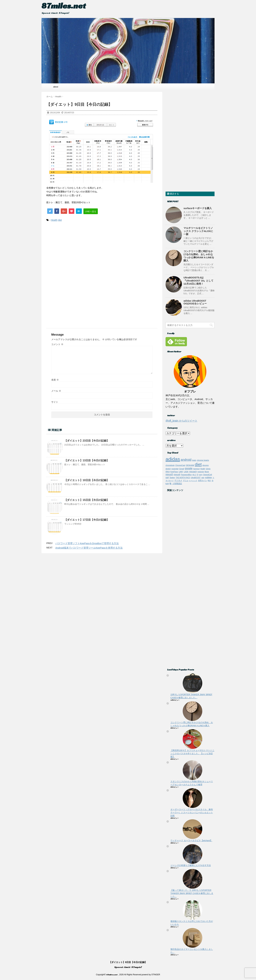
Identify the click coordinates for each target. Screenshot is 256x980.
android (186, 460)
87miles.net (64, 6)
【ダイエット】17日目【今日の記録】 (87, 520)
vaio (203, 478)
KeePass (174, 472)
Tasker (172, 477)
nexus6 (177, 475)
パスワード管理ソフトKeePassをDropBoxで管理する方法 (87, 543)
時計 (209, 481)
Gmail (182, 469)
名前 (55, 380)
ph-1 (194, 475)
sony (201, 475)
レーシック (193, 481)
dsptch (168, 469)
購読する (173, 194)
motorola (201, 472)
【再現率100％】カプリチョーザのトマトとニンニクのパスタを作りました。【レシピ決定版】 (192, 754)
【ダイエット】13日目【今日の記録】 (87, 460)
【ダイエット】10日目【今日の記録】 (87, 480)
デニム (186, 480)
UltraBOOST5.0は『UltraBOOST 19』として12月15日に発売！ (198, 281)
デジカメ (178, 480)
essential (175, 469)
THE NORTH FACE (183, 478)
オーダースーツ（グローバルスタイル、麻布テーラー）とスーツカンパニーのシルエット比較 (192, 813)
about (56, 87)
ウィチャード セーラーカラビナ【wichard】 (191, 840)
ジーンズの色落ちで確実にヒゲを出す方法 (191, 865)
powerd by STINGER (151, 975)
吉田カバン (203, 480)
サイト (55, 402)
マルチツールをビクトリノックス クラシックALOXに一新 (198, 231)
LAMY (181, 472)
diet (60, 220)
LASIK (186, 472)
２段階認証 (177, 484)
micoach (193, 472)
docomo (206, 465)
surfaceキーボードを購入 (198, 208)
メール (56, 391)
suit (167, 477)
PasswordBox (186, 475)
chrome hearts (203, 460)
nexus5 (169, 474)
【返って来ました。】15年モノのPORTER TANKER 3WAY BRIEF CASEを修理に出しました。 (192, 893)
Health (54, 220)
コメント (57, 344)
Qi (198, 475)
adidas (173, 459)
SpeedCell (208, 474)
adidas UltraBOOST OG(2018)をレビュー (195, 302)
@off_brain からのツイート (181, 421)
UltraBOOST (196, 477)
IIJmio (208, 469)
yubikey (208, 477)
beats (194, 460)
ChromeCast (180, 465)
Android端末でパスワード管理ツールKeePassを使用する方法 (89, 548)
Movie (207, 472)
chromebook (170, 465)
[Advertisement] (102, 251)
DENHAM (190, 465)
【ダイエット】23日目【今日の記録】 (87, 441)
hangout (196, 469)
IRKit (168, 472)
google (189, 468)
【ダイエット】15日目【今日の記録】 (87, 500)
